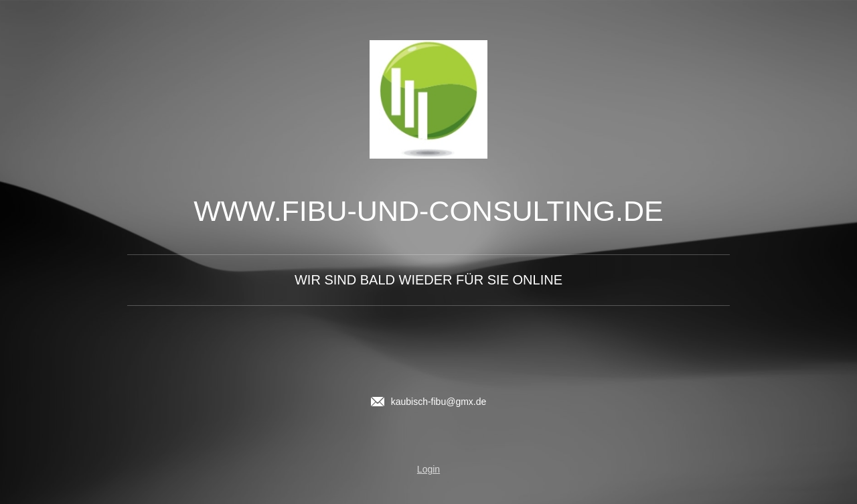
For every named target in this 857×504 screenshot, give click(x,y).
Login (428, 469)
